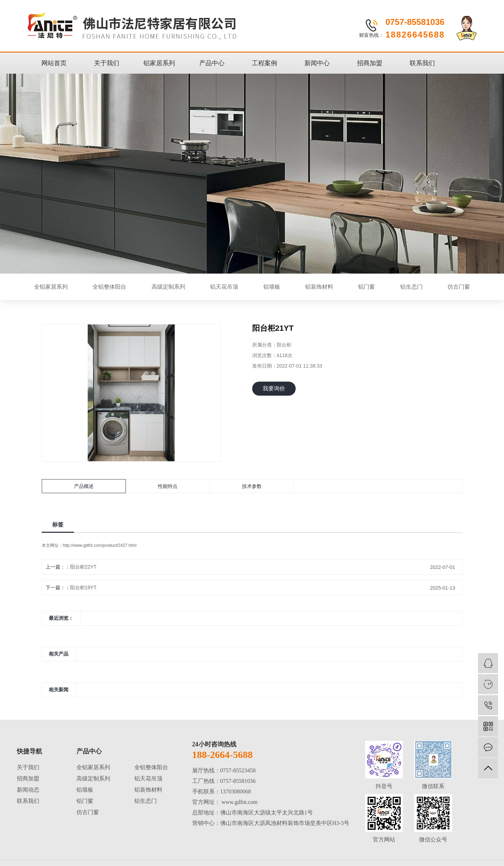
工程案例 (264, 63)
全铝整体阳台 (109, 287)
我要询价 (274, 388)
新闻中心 (317, 63)
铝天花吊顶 (224, 287)
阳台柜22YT (83, 567)
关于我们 (107, 63)
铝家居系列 (159, 63)
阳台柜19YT (83, 588)
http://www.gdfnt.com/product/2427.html (100, 545)
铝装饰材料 (319, 287)
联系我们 (422, 63)
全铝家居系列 (51, 287)
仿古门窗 (459, 287)
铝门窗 (367, 287)
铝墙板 (272, 287)
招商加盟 (370, 63)
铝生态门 (411, 287)
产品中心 (212, 63)
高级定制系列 (168, 287)
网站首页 (54, 63)
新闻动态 (28, 790)
